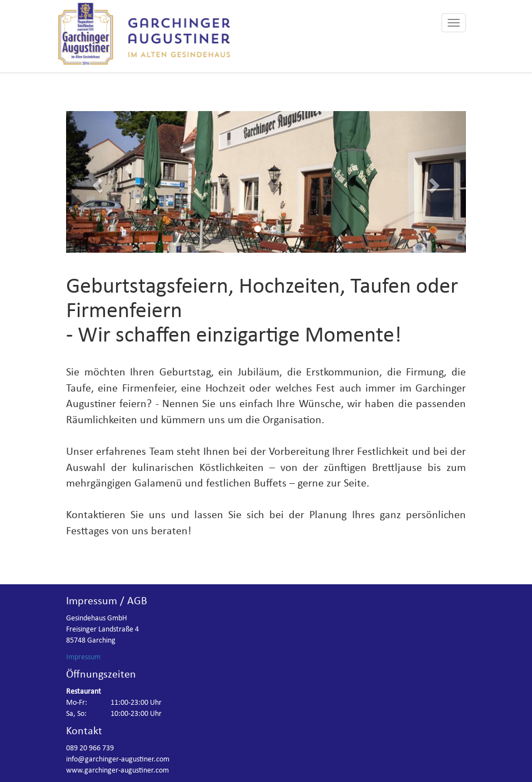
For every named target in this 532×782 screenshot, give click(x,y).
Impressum (83, 657)
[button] (96, 182)
